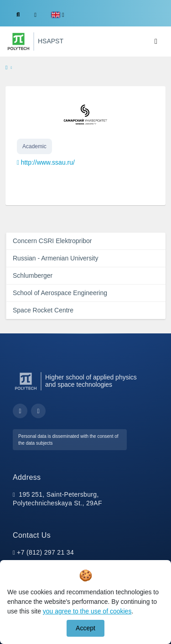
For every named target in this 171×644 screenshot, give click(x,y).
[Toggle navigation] (156, 42)
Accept (85, 628)
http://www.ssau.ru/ (48, 162)
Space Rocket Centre (43, 310)
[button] (58, 15)
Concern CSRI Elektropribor (52, 241)
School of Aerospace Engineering (60, 293)
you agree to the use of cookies (87, 611)
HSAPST (51, 41)
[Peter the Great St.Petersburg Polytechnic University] (18, 42)
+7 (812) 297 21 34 (45, 552)
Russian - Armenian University (56, 258)
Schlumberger (33, 275)
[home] (6, 68)
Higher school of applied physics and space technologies (91, 381)
